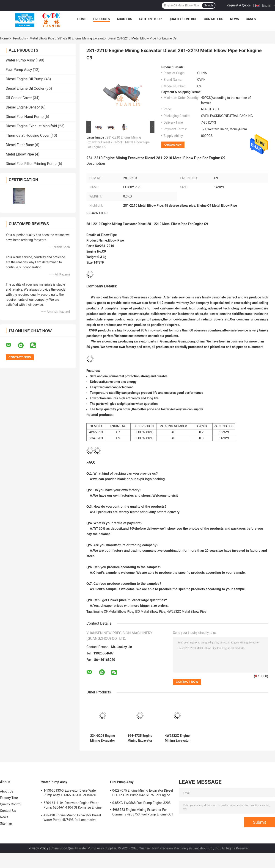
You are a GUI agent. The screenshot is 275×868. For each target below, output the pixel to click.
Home (82, 19)
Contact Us (213, 19)
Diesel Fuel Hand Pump (25, 117)
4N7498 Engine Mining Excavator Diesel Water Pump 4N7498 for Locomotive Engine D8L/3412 (72, 818)
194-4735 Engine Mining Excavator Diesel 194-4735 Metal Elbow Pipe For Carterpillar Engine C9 (140, 738)
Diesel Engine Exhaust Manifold (31, 126)
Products (102, 19)
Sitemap (6, 823)
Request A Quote (239, 5)
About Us (124, 19)
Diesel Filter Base (20, 145)
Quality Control (183, 19)
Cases (251, 19)
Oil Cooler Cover (19, 98)
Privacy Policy (38, 848)
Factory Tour (150, 19)
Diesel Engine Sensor (23, 107)
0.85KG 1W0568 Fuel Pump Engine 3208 (141, 803)
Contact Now (173, 145)
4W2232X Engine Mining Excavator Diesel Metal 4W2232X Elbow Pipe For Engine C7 (177, 738)
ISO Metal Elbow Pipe (150, 612)
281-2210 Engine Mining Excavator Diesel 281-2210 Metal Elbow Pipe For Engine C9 (118, 142)
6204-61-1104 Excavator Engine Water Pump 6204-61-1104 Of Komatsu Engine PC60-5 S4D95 (73, 806)
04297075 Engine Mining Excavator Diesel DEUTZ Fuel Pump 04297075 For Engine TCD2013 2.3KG (143, 793)
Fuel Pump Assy (19, 70)
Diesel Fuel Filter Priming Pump (31, 164)
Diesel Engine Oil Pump (25, 79)
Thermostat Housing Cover (28, 135)
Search (209, 6)
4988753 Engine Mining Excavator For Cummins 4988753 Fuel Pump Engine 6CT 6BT (143, 813)
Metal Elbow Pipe (42, 38)
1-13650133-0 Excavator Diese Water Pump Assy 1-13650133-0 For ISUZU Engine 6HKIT (70, 793)
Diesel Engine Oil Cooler (25, 88)
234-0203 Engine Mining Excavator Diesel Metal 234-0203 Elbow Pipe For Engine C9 (103, 738)
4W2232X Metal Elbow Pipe (187, 612)
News (235, 19)
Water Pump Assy (20, 60)
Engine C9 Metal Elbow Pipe (113, 612)
